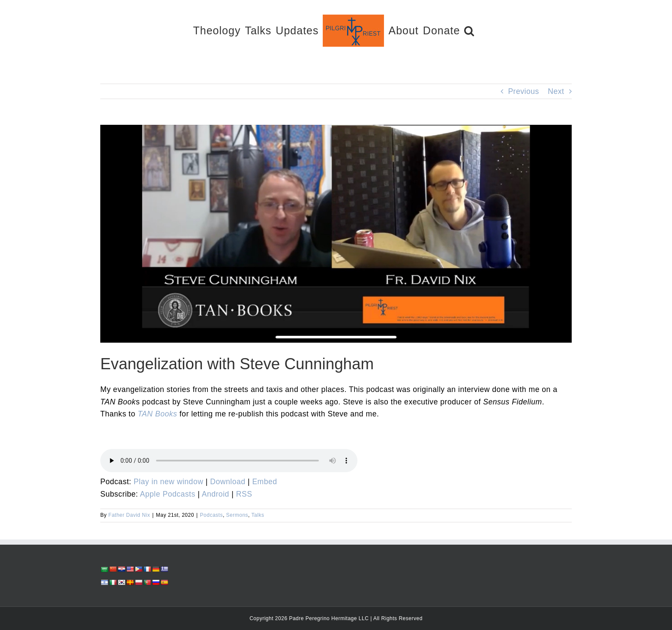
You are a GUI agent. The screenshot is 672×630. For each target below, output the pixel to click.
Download (228, 482)
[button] (469, 30)
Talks (258, 515)
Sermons (237, 515)
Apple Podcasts (168, 494)
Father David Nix (129, 515)
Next (556, 91)
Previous (523, 91)
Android (216, 494)
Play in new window (169, 482)
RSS (244, 494)
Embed (264, 482)
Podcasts (211, 515)
